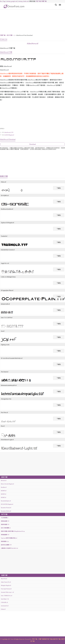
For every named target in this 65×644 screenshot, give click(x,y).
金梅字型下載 (56, 639)
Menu (60, 4)
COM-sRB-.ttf (4, 602)
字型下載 (38, 1)
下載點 (59, 188)
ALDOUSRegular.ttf (9, 135)
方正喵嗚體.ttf (5, 518)
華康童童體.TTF (5, 535)
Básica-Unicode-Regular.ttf (7, 484)
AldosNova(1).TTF (9, 132)
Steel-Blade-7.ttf (5, 599)
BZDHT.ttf (4, 494)
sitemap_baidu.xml (24, 1)
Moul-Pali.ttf (4, 579)
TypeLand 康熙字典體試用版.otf (9, 538)
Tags (4, 1)
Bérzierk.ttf (4, 481)
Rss (1, 1)
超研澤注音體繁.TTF (6, 545)
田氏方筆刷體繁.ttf (6, 528)
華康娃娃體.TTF (5, 521)
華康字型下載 (48, 639)
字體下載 (44, 1)
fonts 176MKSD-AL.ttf (7, 596)
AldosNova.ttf (33, 43)
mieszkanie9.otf (5, 606)
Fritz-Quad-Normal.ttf (6, 589)
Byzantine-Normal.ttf (6, 508)
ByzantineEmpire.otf (6, 501)
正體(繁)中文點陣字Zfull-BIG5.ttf (9, 548)
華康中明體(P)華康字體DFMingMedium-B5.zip (13, 531)
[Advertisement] (32, 22)
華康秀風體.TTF (5, 525)
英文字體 (10, 35)
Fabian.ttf (3, 609)
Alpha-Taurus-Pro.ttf (6, 582)
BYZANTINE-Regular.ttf (7, 504)
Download (33, 144)
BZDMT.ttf (4, 491)
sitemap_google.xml (12, 1)
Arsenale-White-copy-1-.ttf (7, 592)
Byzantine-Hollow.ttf (6, 511)
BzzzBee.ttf (4, 487)
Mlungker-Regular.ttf (6, 585)
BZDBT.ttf (4, 497)
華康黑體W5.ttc (5, 541)
